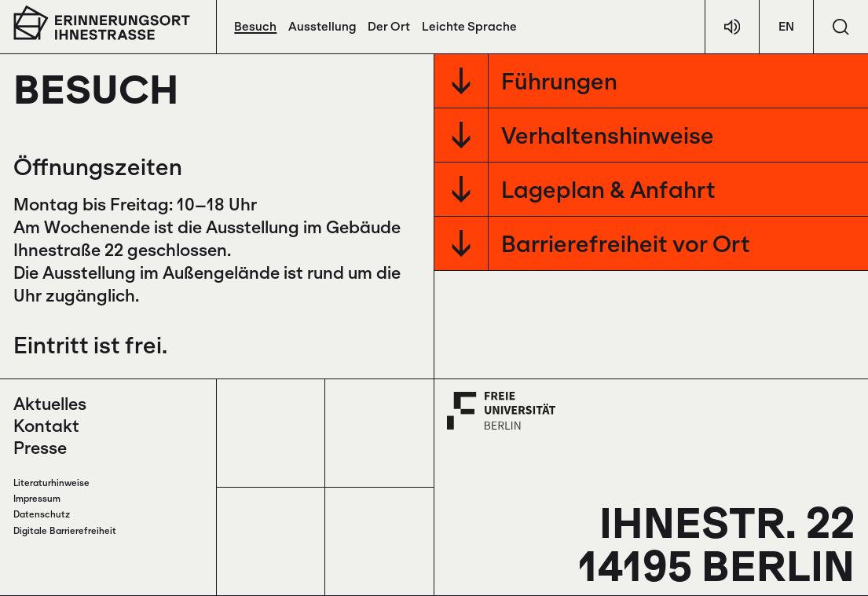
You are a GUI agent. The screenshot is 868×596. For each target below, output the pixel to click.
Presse (40, 448)
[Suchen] (841, 27)
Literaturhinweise (51, 483)
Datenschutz (42, 514)
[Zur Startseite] (102, 22)
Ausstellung (322, 26)
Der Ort (389, 26)
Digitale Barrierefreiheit (65, 530)
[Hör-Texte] (732, 27)
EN (786, 26)
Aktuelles (50, 404)
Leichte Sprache (469, 26)
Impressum (37, 498)
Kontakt (46, 426)
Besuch (255, 26)
